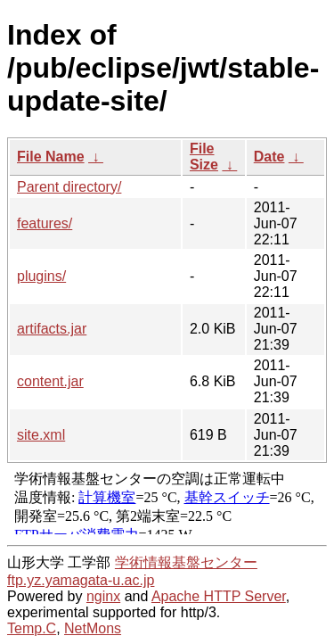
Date (269, 157)
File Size (204, 157)
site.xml (41, 435)
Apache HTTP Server (219, 596)
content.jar (50, 381)
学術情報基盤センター (186, 562)
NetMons (93, 628)
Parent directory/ (69, 187)
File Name (51, 157)
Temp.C (32, 628)
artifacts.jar (52, 329)
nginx (103, 596)
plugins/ (41, 276)
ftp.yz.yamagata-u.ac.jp (81, 580)
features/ (45, 223)
